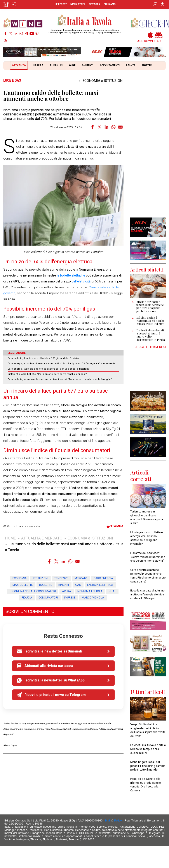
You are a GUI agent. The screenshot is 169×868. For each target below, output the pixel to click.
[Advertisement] (148, 148)
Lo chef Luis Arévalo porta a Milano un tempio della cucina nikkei (148, 749)
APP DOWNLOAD (149, 41)
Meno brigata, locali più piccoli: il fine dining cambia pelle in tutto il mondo (148, 766)
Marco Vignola (93, 598)
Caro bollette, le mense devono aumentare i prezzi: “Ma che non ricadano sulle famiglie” (60, 379)
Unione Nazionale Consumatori (33, 591)
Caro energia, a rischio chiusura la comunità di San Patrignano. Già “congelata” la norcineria (61, 364)
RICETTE (147, 65)
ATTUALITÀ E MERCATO (42, 538)
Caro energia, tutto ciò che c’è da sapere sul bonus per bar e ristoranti (48, 369)
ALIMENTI (88, 65)
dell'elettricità (81, 281)
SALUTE (131, 65)
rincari (64, 585)
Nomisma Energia (90, 591)
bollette (46, 585)
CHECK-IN (56, 65)
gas (78, 585)
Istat (112, 591)
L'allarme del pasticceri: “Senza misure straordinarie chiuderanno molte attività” (148, 557)
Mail (108, 820)
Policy (118, 820)
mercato (81, 578)
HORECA (38, 65)
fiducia (27, 598)
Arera (67, 591)
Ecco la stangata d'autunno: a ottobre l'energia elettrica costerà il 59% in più (148, 594)
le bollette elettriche (71, 275)
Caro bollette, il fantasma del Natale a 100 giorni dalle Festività (43, 358)
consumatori (48, 598)
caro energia (103, 578)
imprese (70, 598)
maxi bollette (23, 585)
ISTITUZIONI (41, 578)
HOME (10, 538)
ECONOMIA (20, 578)
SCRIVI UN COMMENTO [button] (30, 611)
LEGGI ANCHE (17, 353)
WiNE (72, 65)
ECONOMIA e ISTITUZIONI (103, 81)
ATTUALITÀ (19, 66)
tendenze (61, 578)
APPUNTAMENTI (110, 65)
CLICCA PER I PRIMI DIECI (150, 347)
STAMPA (115, 526)
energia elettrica (100, 585)
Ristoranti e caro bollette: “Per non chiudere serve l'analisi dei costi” (47, 374)
